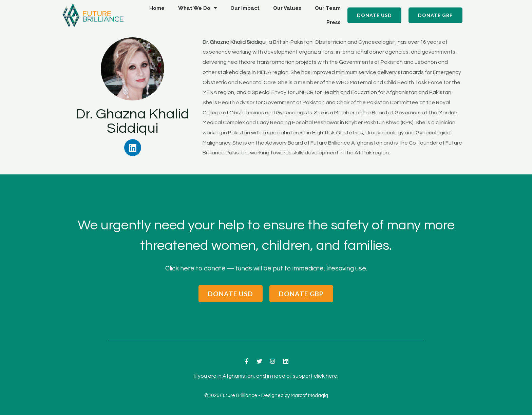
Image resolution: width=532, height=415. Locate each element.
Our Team (328, 8)
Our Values (287, 8)
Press (334, 22)
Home (157, 8)
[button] (374, 15)
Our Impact (245, 8)
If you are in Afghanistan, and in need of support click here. (266, 376)
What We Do (197, 8)
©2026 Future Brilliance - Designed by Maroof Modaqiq (266, 395)
